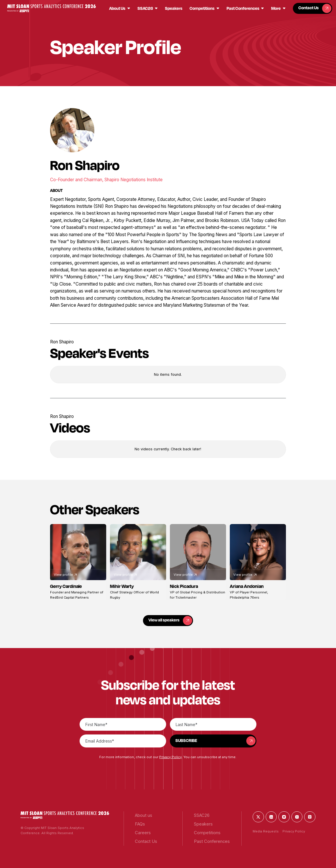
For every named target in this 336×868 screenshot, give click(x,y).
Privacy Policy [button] (170, 757)
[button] (51, 8)
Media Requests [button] (266, 831)
